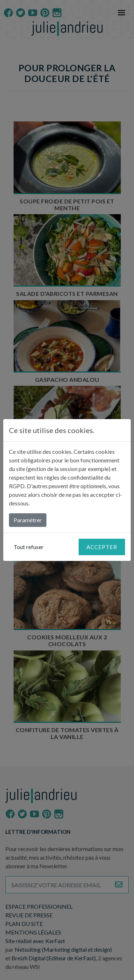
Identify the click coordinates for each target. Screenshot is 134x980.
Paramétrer (28, 520)
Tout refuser (29, 547)
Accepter (102, 547)
